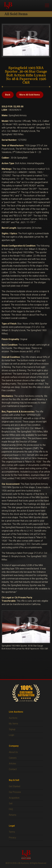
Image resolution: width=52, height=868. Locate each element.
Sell (11, 803)
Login (12, 735)
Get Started (14, 786)
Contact (13, 769)
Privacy (12, 838)
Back (8, 95)
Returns (13, 815)
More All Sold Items (30, 95)
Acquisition (14, 798)
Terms (12, 832)
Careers (13, 758)
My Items (13, 724)
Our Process (15, 792)
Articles (12, 764)
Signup (12, 729)
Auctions (13, 718)
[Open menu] (47, 6)
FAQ (11, 809)
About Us (13, 752)
